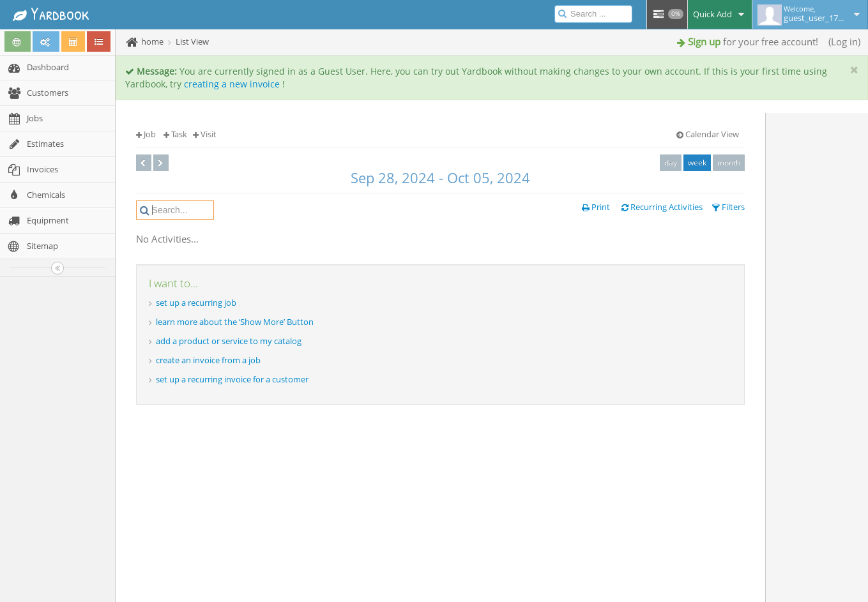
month (729, 162)
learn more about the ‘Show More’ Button (235, 322)
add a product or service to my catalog (229, 341)
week (697, 162)
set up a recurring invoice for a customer (232, 379)
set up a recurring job (196, 303)
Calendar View (708, 134)
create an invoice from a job (208, 360)
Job (146, 134)
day (671, 162)
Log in (844, 41)
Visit (205, 134)
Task (175, 134)
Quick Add (720, 14)
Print (596, 207)
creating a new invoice (232, 84)
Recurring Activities (662, 207)
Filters (728, 207)
